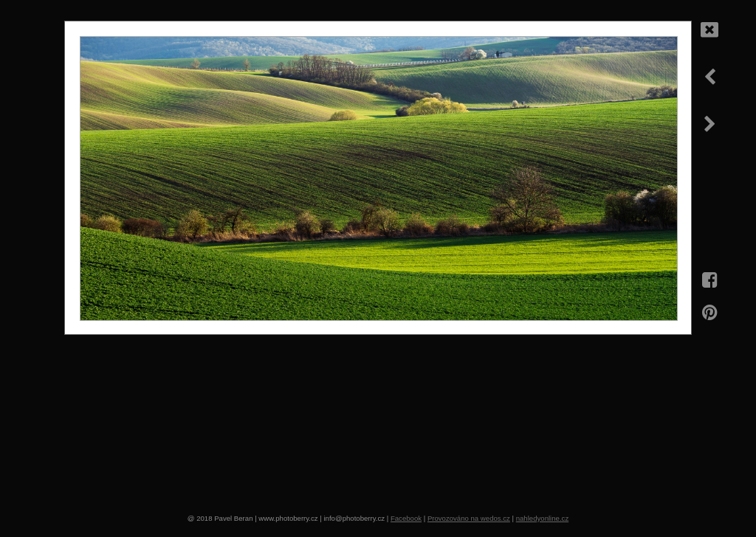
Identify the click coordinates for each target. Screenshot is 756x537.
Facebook (406, 518)
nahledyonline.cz (542, 518)
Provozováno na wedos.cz (469, 518)
